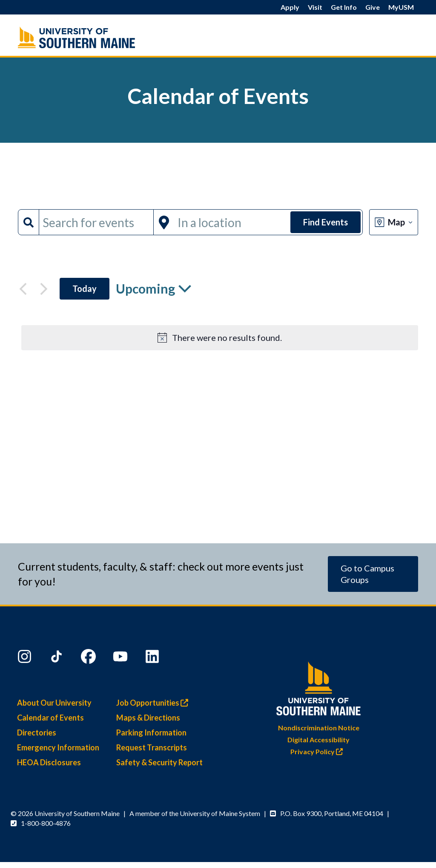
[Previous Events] (23, 289)
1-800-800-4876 (46, 823)
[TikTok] (57, 658)
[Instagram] (26, 658)
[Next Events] (44, 289)
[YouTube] (121, 658)
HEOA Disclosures (49, 762)
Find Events (326, 222)
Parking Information (151, 732)
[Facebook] (89, 658)
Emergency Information (58, 747)
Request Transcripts (152, 747)
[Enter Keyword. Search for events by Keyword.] (96, 222)
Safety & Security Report (159, 762)
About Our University (54, 703)
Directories (37, 732)
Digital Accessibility (318, 740)
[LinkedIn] (153, 658)
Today (85, 288)
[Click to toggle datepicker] (153, 289)
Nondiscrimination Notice (319, 728)
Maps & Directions (148, 718)
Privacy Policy (319, 751)
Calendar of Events (50, 718)
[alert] (220, 338)
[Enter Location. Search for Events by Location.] (231, 222)
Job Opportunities (154, 703)
